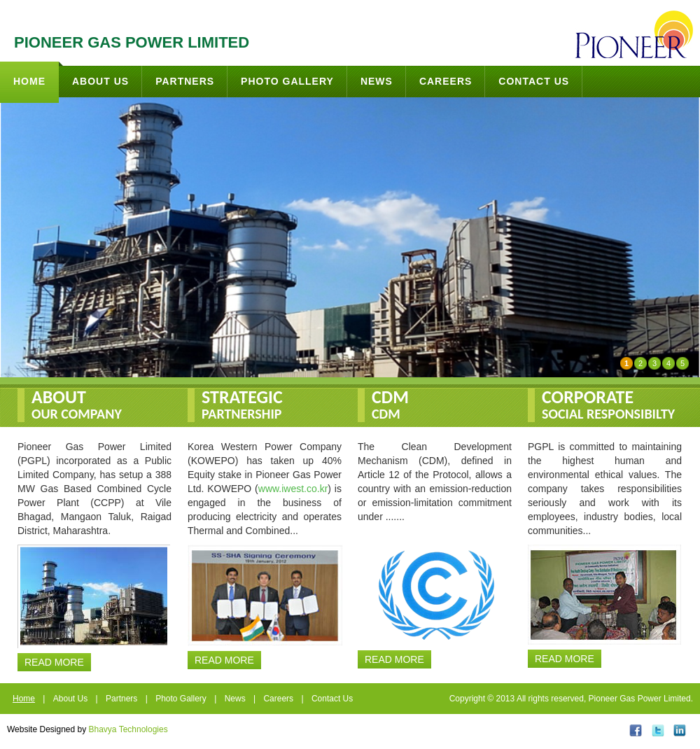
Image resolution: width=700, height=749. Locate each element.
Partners (185, 81)
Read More (54, 662)
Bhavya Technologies (128, 729)
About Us (100, 81)
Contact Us (534, 81)
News (377, 81)
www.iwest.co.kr (293, 489)
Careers (446, 81)
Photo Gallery (287, 81)
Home (36, 74)
